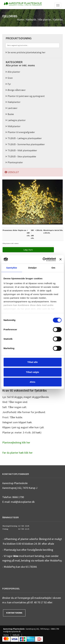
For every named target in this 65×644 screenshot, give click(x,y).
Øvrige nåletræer (17, 90)
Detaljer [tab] (33, 268)
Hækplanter (14, 102)
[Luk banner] (60, 259)
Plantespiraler (15, 162)
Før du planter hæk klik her (17, 453)
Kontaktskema (14, 613)
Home (20, 19)
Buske (11, 114)
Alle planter (45, 19)
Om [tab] (53, 268)
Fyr (9, 84)
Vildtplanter (14, 126)
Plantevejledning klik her (16, 442)
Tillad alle (32, 362)
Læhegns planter (17, 120)
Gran (10, 78)
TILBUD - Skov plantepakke (22, 156)
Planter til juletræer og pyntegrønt (26, 96)
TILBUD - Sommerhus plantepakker (26, 144)
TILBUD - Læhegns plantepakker (25, 138)
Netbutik (31, 19)
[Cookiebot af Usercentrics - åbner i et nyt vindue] (43, 259)
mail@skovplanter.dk (12, 632)
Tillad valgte (32, 372)
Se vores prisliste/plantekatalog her (26, 52)
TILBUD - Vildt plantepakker (22, 150)
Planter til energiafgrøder (21, 132)
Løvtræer (12, 108)
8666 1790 (55, 629)
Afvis (32, 382)
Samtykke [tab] (12, 268)
